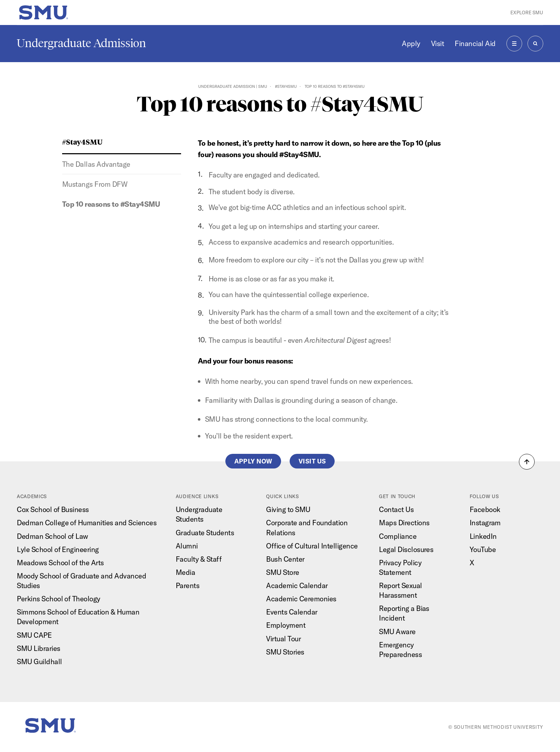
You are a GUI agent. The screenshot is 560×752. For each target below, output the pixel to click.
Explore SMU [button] (527, 12)
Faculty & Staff (199, 559)
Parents (187, 585)
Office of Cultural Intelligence (312, 546)
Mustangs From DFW (95, 184)
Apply (411, 43)
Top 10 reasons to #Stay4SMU (111, 204)
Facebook (485, 509)
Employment (286, 625)
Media (186, 572)
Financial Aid (475, 43)
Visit (438, 43)
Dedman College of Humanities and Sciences (87, 523)
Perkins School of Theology (59, 599)
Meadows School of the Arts (60, 563)
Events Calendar (292, 612)
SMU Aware (397, 631)
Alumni (187, 546)
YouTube (483, 549)
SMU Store (282, 572)
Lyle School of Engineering (58, 549)
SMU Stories (285, 652)
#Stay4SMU (286, 86)
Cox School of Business (53, 509)
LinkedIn (483, 536)
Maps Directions (404, 523)
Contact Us (396, 509)
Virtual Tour (283, 639)
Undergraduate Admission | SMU (233, 86)
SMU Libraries (38, 648)
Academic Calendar (297, 585)
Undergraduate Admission (81, 43)
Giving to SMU (288, 509)
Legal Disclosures (406, 549)
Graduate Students (205, 533)
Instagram (485, 523)
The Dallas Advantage (96, 164)
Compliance (398, 536)
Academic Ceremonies (301, 599)
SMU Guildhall (39, 661)
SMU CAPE (34, 635)
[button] (527, 462)
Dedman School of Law (52, 536)
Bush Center (285, 559)
